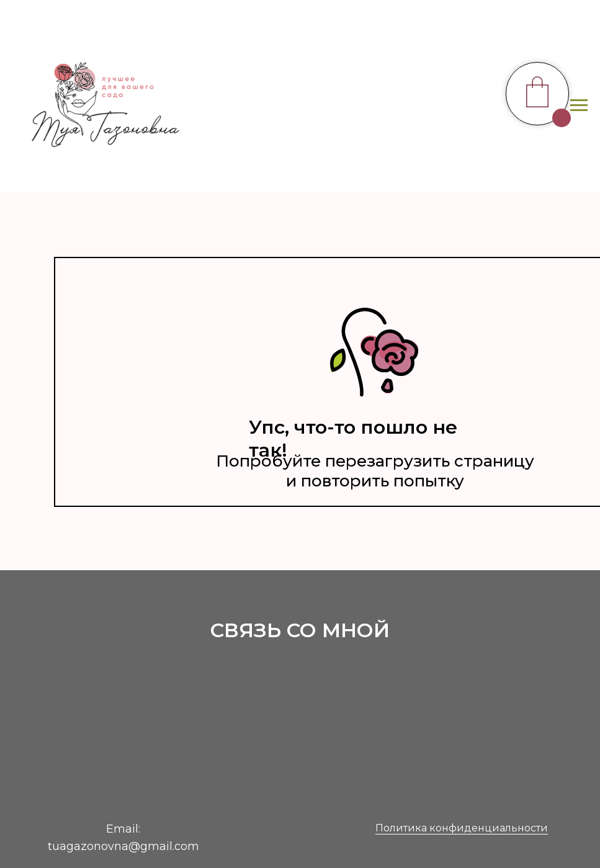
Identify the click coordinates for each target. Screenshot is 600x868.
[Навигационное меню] (579, 105)
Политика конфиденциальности (462, 828)
